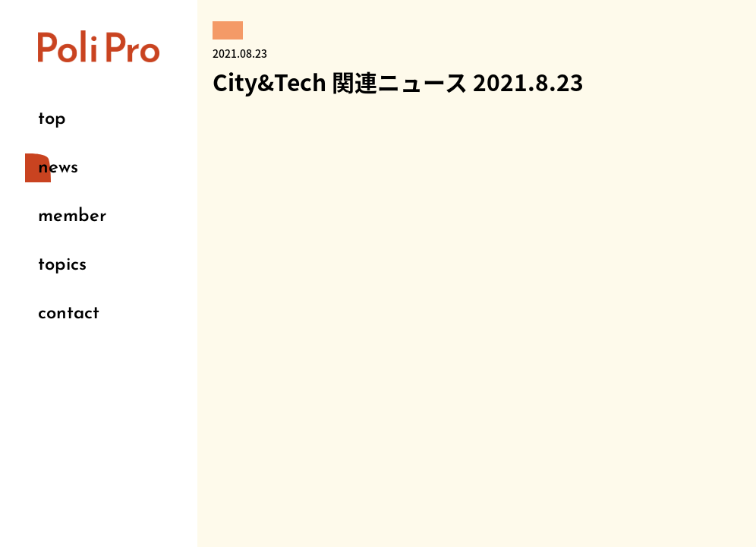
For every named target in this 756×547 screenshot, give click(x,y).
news (58, 168)
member (72, 217)
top (52, 119)
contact (69, 314)
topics (62, 265)
